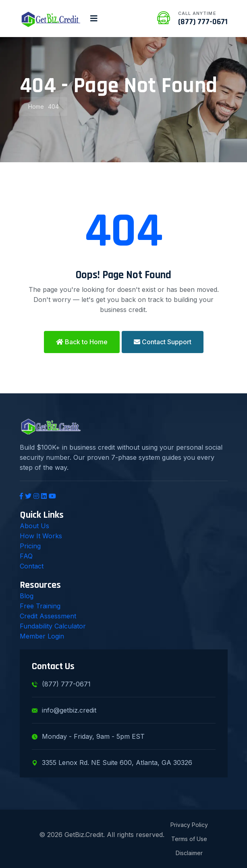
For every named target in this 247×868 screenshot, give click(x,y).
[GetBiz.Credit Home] (51, 19)
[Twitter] (28, 496)
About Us (34, 526)
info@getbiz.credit (64, 710)
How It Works (41, 536)
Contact (32, 566)
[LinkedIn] (44, 496)
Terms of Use (189, 839)
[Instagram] (36, 496)
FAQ (26, 556)
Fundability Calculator (53, 626)
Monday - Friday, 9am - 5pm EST (88, 736)
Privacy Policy (189, 825)
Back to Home (82, 342)
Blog (27, 596)
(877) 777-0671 (203, 22)
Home (36, 106)
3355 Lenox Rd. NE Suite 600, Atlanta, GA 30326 (112, 763)
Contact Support (163, 342)
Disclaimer (189, 853)
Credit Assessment (48, 616)
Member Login (42, 636)
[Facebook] (21, 496)
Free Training (40, 606)
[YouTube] (52, 496)
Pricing (30, 546)
